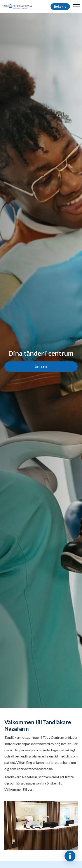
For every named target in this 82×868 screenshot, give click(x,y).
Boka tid (60, 6)
